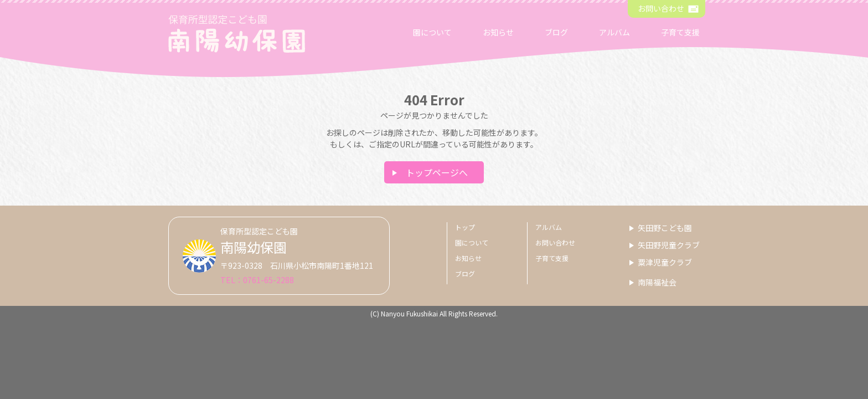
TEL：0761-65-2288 (257, 280)
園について (432, 32)
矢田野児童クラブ (669, 245)
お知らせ (498, 32)
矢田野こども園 (665, 228)
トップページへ (437, 172)
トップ (465, 227)
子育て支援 (680, 32)
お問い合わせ (661, 8)
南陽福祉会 (657, 282)
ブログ (556, 32)
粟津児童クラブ (665, 262)
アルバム (614, 32)
